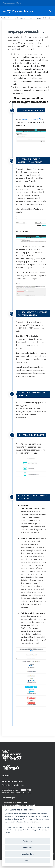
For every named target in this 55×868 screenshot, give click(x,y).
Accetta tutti (27, 841)
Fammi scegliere (27, 854)
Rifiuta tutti (27, 848)
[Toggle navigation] (4, 11)
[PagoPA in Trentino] (10, 11)
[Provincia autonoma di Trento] (12, 3)
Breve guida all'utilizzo (25, 18)
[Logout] (54, 854)
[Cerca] (51, 11)
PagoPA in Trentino (23, 11)
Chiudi (28, 861)
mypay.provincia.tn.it (32, 119)
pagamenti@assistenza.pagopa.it (22, 805)
